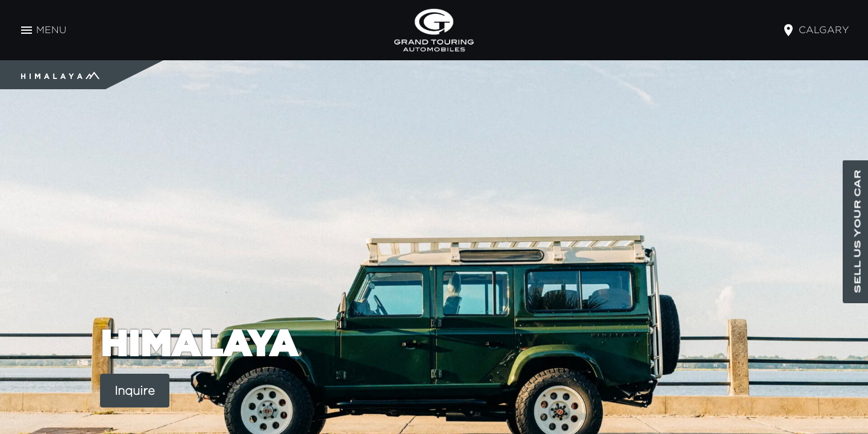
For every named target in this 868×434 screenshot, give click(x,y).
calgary (824, 30)
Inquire (135, 390)
